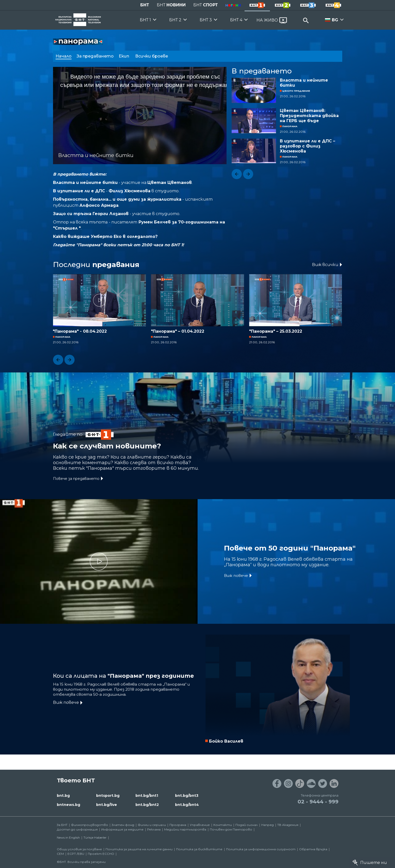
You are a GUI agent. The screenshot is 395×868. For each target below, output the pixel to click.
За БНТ (62, 825)
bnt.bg (63, 796)
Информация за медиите (122, 829)
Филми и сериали (152, 825)
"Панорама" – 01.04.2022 (178, 331)
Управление (200, 825)
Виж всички (325, 265)
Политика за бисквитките (199, 849)
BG (335, 20)
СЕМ (60, 854)
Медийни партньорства (185, 829)
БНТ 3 (206, 20)
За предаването (95, 56)
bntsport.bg (108, 796)
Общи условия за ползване (79, 849)
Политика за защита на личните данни (139, 849)
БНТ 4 (236, 20)
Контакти (223, 825)
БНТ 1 (145, 20)
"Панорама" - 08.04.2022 (80, 331)
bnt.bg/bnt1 (147, 796)
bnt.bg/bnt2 (147, 805)
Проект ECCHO (101, 854)
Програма (178, 825)
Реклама (154, 829)
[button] (237, 174)
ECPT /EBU (76, 854)
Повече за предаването (76, 479)
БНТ (145, 5)
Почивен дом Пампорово (231, 829)
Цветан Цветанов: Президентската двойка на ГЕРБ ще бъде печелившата (309, 116)
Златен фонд (123, 825)
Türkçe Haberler (95, 837)
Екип (124, 56)
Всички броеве (152, 56)
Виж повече (236, 575)
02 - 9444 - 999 (318, 802)
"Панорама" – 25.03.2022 (276, 331)
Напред (268, 825)
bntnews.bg (68, 805)
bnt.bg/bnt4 (187, 805)
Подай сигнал (247, 825)
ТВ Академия (288, 825)
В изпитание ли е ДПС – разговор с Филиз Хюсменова (307, 146)
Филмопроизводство (90, 825)
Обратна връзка (313, 849)
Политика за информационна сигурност (261, 849)
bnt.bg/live (107, 805)
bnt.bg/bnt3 (187, 796)
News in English (68, 837)
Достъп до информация (77, 829)
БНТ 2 (175, 20)
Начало (64, 56)
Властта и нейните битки (304, 83)
